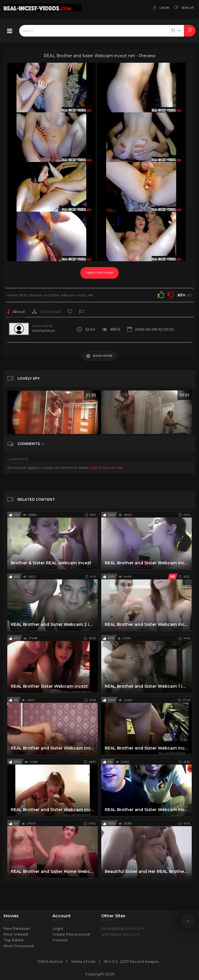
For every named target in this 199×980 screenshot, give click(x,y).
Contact (60, 940)
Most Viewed (16, 934)
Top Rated (13, 940)
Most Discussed (19, 946)
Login (94, 468)
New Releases (17, 928)
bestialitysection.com (123, 928)
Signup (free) (113, 468)
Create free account (71, 934)
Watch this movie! (99, 273)
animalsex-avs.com (120, 934)
